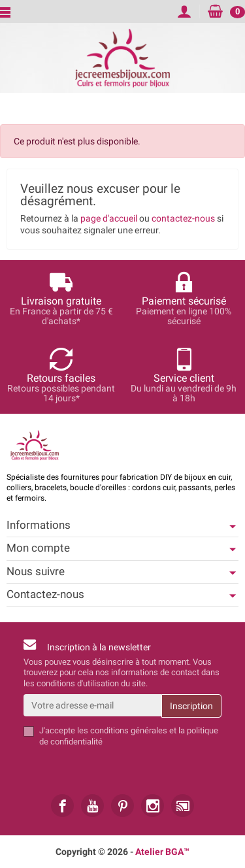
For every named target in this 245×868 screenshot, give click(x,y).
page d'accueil (109, 218)
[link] (62, 806)
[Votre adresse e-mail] (92, 705)
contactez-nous (183, 218)
